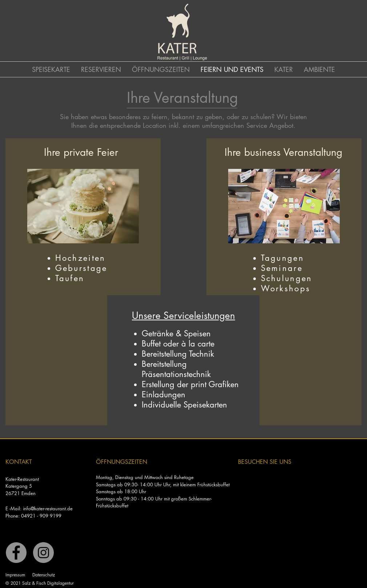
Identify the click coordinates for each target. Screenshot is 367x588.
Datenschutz (44, 575)
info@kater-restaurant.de (48, 508)
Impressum (15, 575)
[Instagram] (43, 553)
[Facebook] (16, 553)
